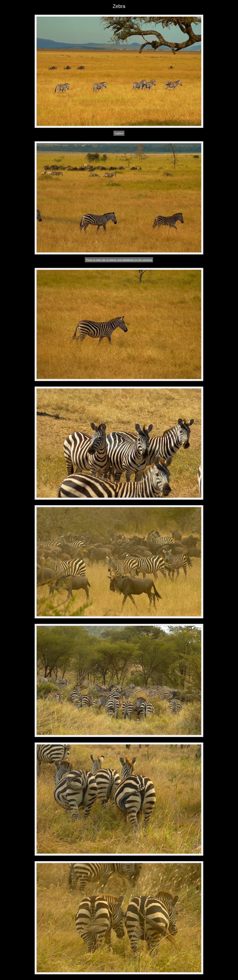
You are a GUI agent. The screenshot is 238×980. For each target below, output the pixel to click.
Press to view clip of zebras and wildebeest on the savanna (119, 260)
